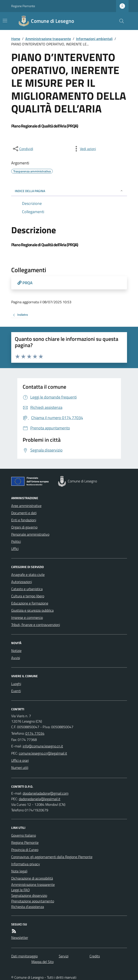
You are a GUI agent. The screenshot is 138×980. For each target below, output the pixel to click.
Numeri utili (20, 768)
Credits (95, 956)
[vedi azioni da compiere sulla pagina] (84, 149)
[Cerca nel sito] (120, 21)
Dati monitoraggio (24, 956)
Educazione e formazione (30, 603)
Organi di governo (24, 527)
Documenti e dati (24, 513)
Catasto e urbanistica (27, 589)
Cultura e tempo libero (28, 596)
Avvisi (16, 658)
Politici (16, 541)
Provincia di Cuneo (25, 850)
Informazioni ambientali (94, 39)
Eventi (16, 691)
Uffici (15, 549)
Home (16, 39)
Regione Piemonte (23, 6)
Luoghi (16, 684)
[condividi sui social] (23, 149)
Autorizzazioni (22, 582)
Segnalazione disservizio (29, 895)
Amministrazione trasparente (48, 39)
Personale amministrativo (30, 534)
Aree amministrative (26, 506)
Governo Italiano (24, 835)
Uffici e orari (20, 760)
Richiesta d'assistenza (28, 907)
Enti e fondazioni (24, 520)
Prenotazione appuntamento (33, 901)
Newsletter (20, 938)
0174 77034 (35, 733)
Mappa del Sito (43, 962)
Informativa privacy (26, 864)
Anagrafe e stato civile (28, 575)
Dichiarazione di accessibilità (32, 878)
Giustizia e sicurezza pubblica (32, 610)
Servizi (64, 956)
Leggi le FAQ (21, 890)
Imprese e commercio (27, 617)
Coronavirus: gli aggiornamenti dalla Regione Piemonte (52, 857)
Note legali (19, 871)
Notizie (16, 651)
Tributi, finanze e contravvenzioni (36, 625)
